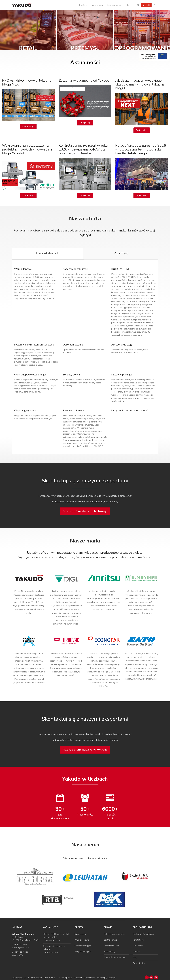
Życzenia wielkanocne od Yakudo (84, 81)
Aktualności (85, 62)
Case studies (139, 963)
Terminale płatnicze (74, 410)
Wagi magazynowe (25, 410)
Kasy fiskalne (80, 934)
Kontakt (146, 5)
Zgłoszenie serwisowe (114, 934)
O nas (130, 5)
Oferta (83, 5)
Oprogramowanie (73, 344)
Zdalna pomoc (110, 939)
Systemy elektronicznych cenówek (34, 344)
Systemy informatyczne (144, 934)
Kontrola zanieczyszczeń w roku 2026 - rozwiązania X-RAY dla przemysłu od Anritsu (83, 149)
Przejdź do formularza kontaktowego (85, 511)
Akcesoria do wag (121, 344)
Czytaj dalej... (28, 127)
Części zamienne (111, 945)
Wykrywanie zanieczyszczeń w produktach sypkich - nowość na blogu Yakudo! (27, 149)
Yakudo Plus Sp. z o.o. (46, 977)
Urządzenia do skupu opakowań (130, 410)
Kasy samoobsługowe (75, 268)
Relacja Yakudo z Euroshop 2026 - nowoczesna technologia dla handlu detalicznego (141, 149)
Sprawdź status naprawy (115, 957)
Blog (135, 957)
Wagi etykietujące (83, 951)
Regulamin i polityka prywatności (101, 977)
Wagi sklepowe (23, 268)
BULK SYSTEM (120, 268)
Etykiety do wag (72, 374)
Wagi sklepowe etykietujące (30, 374)
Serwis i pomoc (115, 5)
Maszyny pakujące (122, 374)
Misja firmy (138, 945)
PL (155, 5)
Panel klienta (97, 5)
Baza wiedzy (109, 951)
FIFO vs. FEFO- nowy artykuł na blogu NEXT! (27, 82)
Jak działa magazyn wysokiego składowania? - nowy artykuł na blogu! (140, 84)
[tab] (48, 254)
